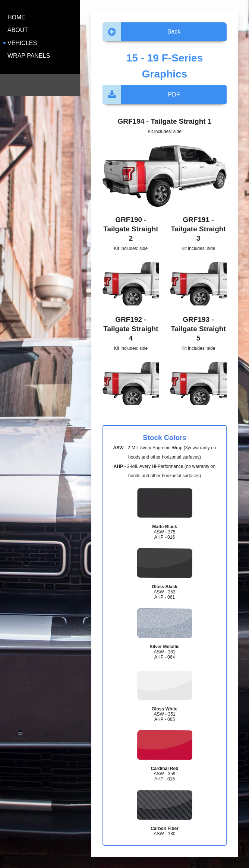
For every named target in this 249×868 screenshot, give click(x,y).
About (18, 30)
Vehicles (22, 43)
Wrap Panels (29, 56)
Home (16, 17)
